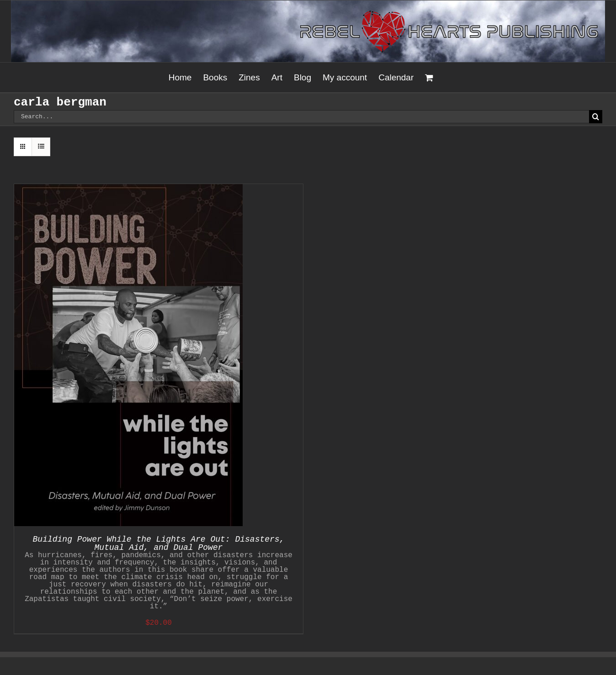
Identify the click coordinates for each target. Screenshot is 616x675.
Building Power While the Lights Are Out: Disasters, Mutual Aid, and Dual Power (159, 543)
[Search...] (301, 117)
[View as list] (41, 147)
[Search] (596, 117)
